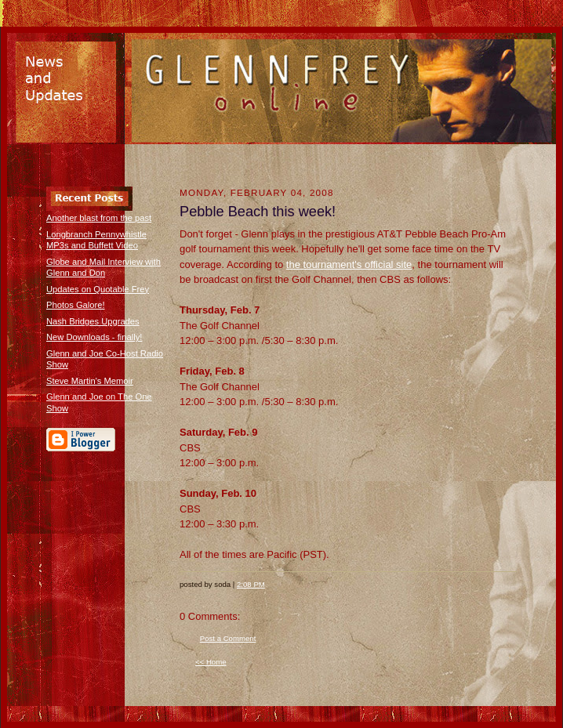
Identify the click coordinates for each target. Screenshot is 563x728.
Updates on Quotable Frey (98, 289)
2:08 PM (251, 584)
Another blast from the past (99, 218)
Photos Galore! (76, 305)
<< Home (211, 662)
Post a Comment (228, 638)
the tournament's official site (349, 264)
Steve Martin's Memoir (90, 381)
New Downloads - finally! (94, 337)
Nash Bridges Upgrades (93, 321)
